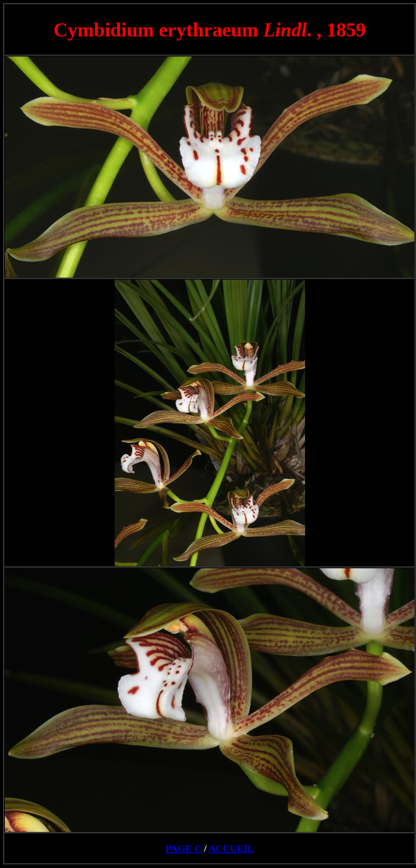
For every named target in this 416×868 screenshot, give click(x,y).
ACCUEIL (231, 848)
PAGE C (183, 848)
